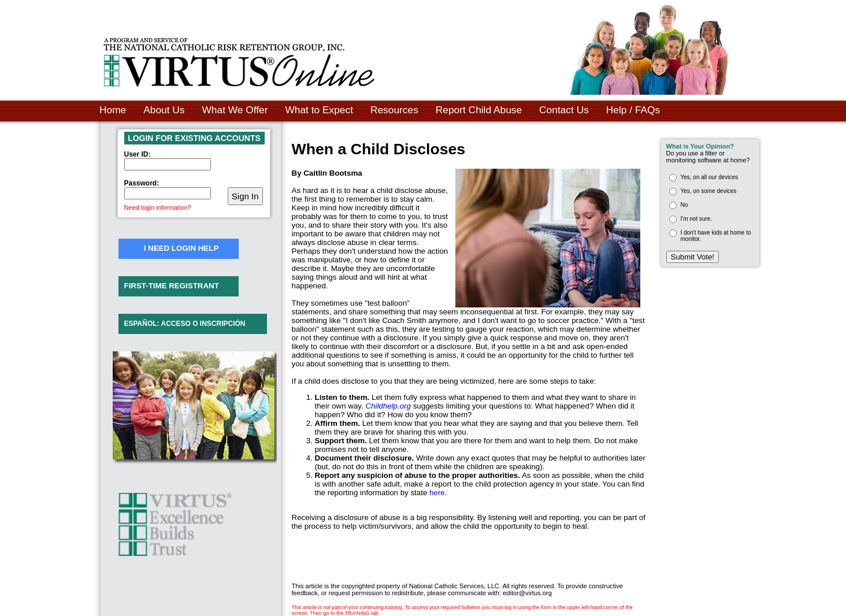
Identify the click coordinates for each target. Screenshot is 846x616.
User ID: (138, 154)
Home (113, 110)
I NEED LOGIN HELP (181, 248)
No (684, 205)
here (437, 493)
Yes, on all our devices (710, 177)
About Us (164, 110)
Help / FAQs (633, 110)
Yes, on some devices (709, 191)
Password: (142, 183)
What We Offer (235, 110)
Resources (394, 110)
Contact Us (564, 110)
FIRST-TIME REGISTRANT (172, 286)
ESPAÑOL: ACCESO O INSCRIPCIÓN (185, 324)
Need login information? (158, 207)
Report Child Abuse (479, 110)
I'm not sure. (697, 219)
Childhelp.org (388, 406)
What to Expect (319, 110)
